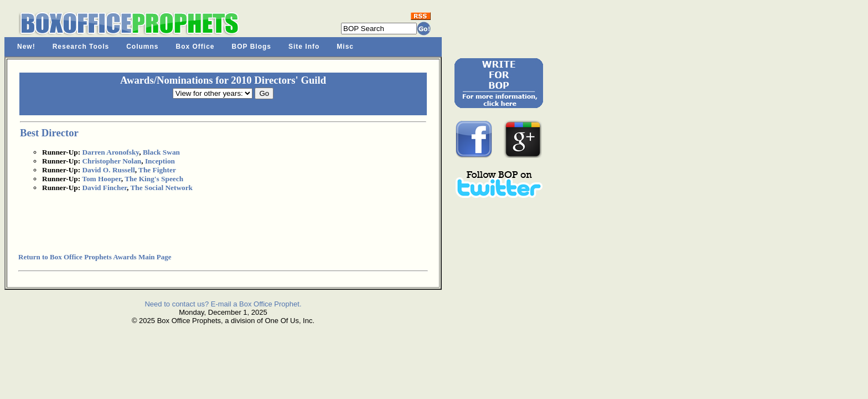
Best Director (49, 133)
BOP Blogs (252, 47)
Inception (160, 161)
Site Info (304, 47)
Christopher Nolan (112, 161)
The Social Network (161, 188)
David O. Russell (108, 170)
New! (26, 47)
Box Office (195, 47)
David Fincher (104, 188)
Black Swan (161, 152)
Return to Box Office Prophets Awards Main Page (95, 257)
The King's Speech (154, 179)
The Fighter (157, 170)
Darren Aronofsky (110, 152)
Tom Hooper (101, 179)
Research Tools (81, 47)
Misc (345, 47)
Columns (142, 47)
